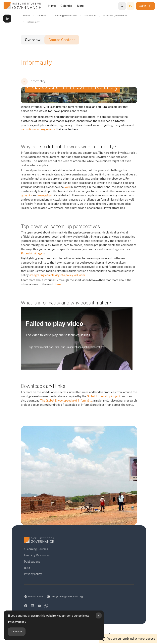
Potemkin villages (32, 253)
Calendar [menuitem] (66, 6)
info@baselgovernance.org (67, 597)
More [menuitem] (80, 6)
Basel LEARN (36, 597)
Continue (17, 631)
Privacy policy (17, 622)
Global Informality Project (104, 396)
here (58, 284)
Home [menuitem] (52, 6)
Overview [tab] (33, 40)
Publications (32, 562)
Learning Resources (37, 555)
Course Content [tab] (62, 40)
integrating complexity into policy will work (58, 275)
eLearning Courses (36, 549)
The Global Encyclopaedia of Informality (66, 401)
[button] (122, 6)
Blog (27, 568)
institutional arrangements (38, 129)
